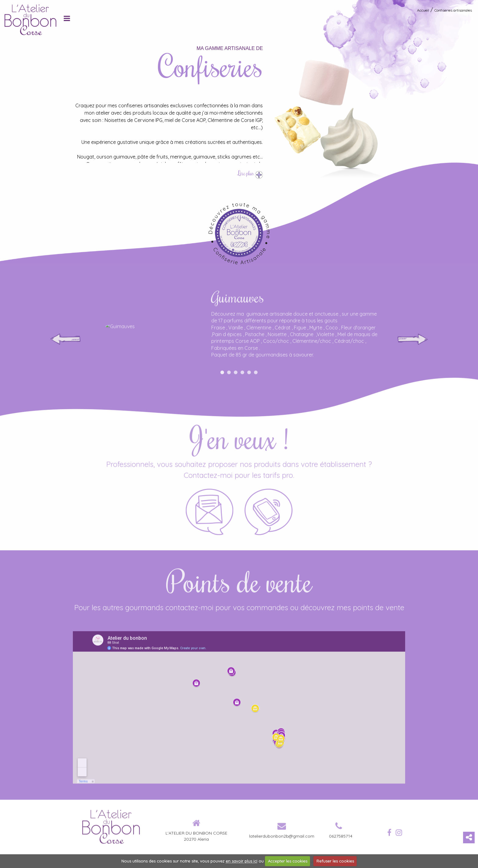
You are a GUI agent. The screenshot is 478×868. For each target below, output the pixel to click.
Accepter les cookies (288, 861)
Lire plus (250, 173)
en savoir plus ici (241, 861)
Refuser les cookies (335, 861)
